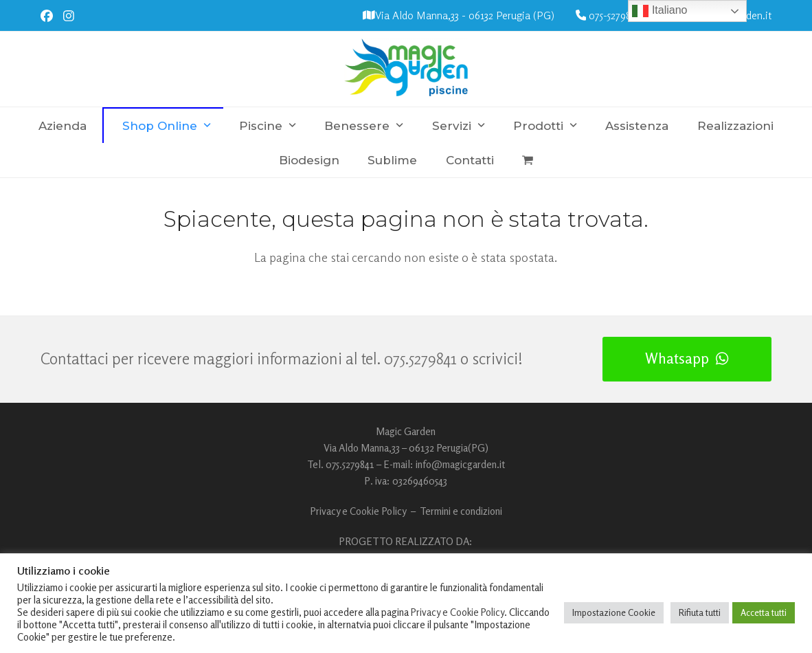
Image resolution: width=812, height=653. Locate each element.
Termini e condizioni (461, 511)
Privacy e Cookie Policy (358, 511)
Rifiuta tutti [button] (700, 612)
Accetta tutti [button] (764, 612)
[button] (527, 160)
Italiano (659, 11)
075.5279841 (420, 358)
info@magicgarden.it (460, 464)
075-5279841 (614, 15)
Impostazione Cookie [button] (614, 612)
